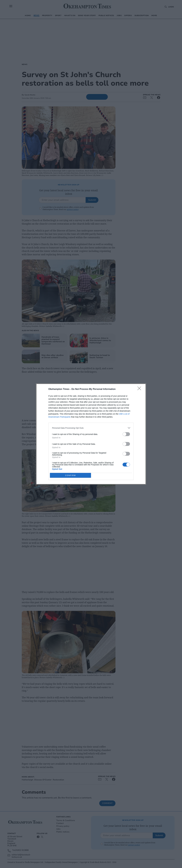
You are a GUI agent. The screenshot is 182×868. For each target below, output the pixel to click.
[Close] (140, 389)
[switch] (126, 434)
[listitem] (91, 428)
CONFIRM (70, 475)
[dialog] (91, 434)
